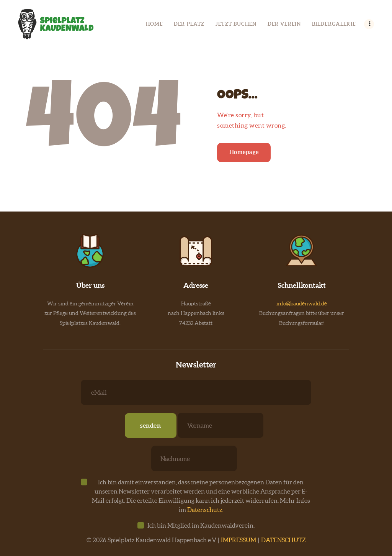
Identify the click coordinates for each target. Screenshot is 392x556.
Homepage (244, 152)
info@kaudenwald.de (302, 303)
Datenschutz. (205, 510)
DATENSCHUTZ (283, 540)
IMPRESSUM (238, 540)
